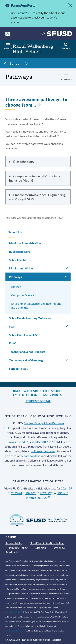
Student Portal (38, 401)
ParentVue (24, 13)
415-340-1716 (45, 442)
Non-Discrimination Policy (47, 543)
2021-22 (46, 493)
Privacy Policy (18, 548)
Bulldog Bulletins (20, 252)
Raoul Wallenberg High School (38, 391)
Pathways (15, 277)
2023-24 (18, 493)
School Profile (18, 260)
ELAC (13, 343)
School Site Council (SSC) (25, 335)
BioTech (16, 287)
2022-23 (32, 493)
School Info (19, 63)
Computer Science (23, 295)
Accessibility (14, 543)
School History (19, 368)
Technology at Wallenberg (26, 360)
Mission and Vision (21, 268)
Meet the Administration (25, 243)
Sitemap (41, 548)
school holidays (31, 456)
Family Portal (52, 395)
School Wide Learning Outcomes (30, 318)
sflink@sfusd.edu (17, 442)
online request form (43, 451)
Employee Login (25, 395)
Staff (12, 326)
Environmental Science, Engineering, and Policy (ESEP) (36, 306)
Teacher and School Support (27, 352)
